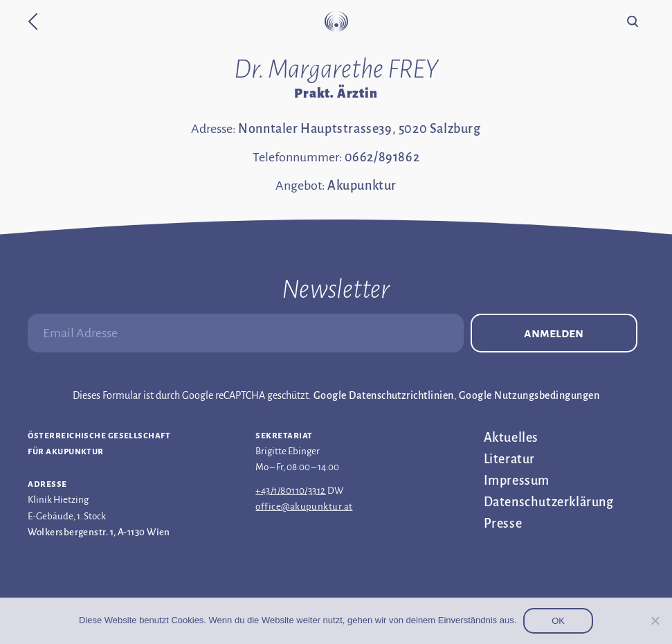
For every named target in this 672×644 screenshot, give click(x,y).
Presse (503, 524)
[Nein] (655, 620)
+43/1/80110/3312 (290, 491)
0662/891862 (382, 157)
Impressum (517, 481)
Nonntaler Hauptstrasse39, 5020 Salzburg (359, 129)
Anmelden (554, 333)
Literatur (509, 459)
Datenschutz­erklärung (549, 502)
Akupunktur (362, 186)
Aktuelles (511, 438)
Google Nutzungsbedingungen (529, 395)
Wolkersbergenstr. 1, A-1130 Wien (99, 532)
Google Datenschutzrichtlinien (384, 395)
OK (558, 621)
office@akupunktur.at (304, 507)
